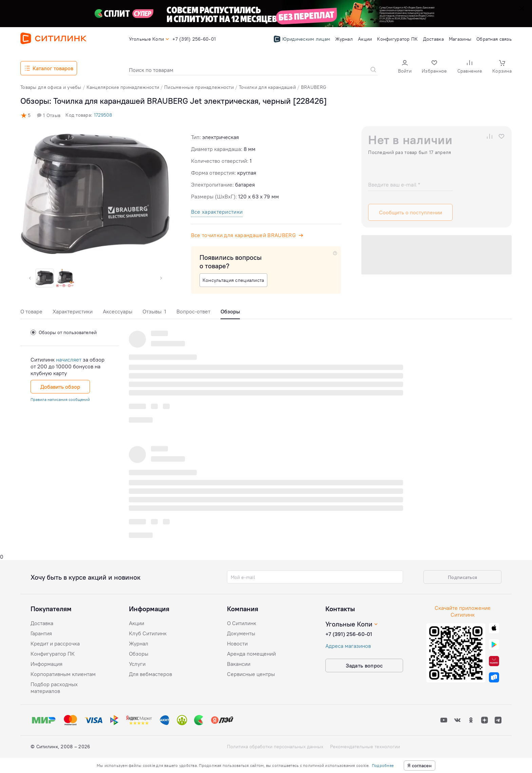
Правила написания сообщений (60, 399)
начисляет (69, 360)
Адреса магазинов (348, 646)
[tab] (31, 313)
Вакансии (239, 664)
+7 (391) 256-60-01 (349, 634)
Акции (137, 623)
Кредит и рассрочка (55, 643)
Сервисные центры (251, 674)
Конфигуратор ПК (53, 654)
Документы (241, 633)
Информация (46, 664)
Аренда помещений (251, 654)
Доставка (42, 623)
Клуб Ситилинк (148, 633)
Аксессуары (118, 311)
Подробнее (383, 765)
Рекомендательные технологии (365, 747)
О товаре (31, 311)
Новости (237, 643)
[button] (405, 67)
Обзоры (139, 654)
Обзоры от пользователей (64, 332)
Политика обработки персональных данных (275, 747)
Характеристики (73, 311)
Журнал (139, 643)
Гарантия (41, 633)
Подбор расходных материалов (54, 688)
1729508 (103, 115)
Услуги (137, 664)
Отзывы (154, 311)
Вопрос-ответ (193, 311)
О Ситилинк (242, 623)
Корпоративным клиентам (63, 674)
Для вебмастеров (150, 674)
